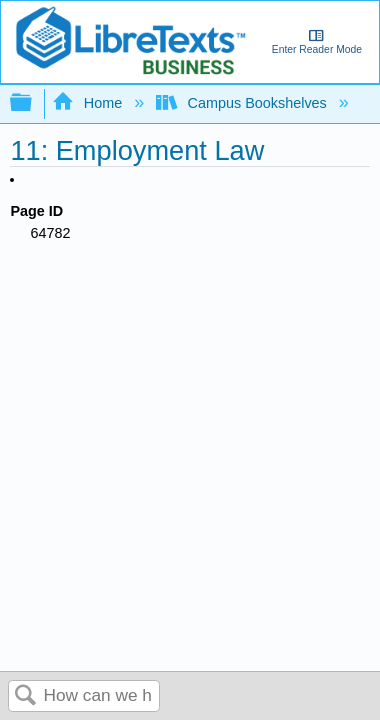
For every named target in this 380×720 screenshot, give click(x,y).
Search (26, 696)
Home (89, 103)
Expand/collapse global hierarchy (34, 103)
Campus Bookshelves (243, 103)
